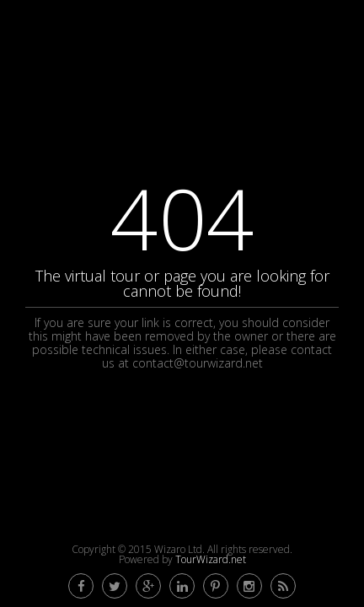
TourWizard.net (211, 559)
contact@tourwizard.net (198, 363)
